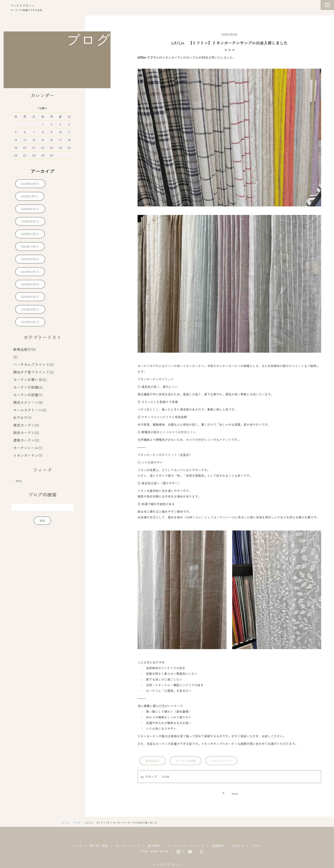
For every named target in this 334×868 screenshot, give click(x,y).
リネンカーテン (221, 761)
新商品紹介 (153, 761)
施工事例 (154, 846)
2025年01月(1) (30, 234)
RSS (19, 481)
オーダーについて (128, 846)
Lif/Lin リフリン (148, 57)
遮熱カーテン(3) (26, 440)
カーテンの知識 (186, 761)
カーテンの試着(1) (28, 395)
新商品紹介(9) (25, 349)
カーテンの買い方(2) (30, 380)
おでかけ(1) (23, 417)
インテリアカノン (23, 5)
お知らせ (238, 846)
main (235, 793)
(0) (16, 357)
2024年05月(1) (30, 297)
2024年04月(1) (30, 309)
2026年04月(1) (30, 184)
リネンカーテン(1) (28, 455)
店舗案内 (218, 846)
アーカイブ (42, 171)
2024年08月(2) (30, 259)
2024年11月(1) (30, 247)
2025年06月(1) (30, 221)
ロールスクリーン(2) (30, 410)
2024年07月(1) (30, 272)
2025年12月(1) (30, 196)
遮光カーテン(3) (26, 425)
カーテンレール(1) (28, 448)
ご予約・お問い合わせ (154, 851)
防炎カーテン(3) (26, 432)
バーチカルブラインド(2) (34, 364)
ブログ (77, 822)
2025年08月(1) (30, 209)
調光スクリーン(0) (28, 402)
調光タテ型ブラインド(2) (34, 372)
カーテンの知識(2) (28, 387)
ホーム (65, 822)
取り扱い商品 (99, 846)
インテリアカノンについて (186, 846)
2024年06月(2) (30, 284)
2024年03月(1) (30, 322)
